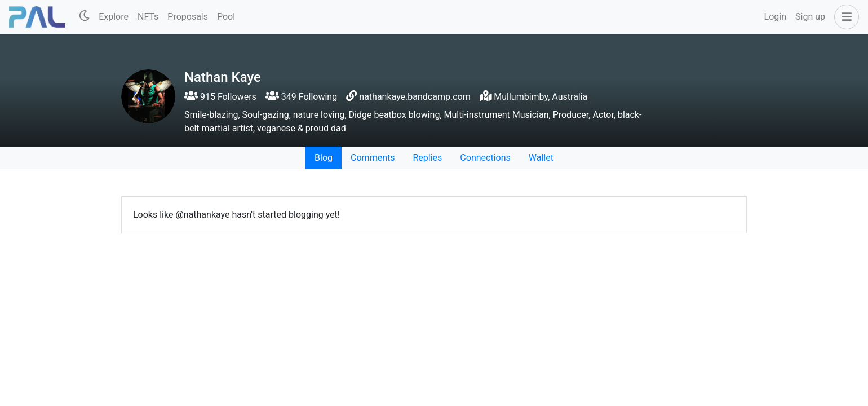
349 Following (301, 97)
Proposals (188, 17)
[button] (844, 17)
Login (775, 17)
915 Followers (220, 97)
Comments (373, 158)
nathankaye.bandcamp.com (415, 97)
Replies (427, 158)
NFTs (148, 17)
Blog (324, 158)
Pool (226, 17)
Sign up (810, 17)
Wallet (541, 158)
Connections (485, 158)
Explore (114, 17)
